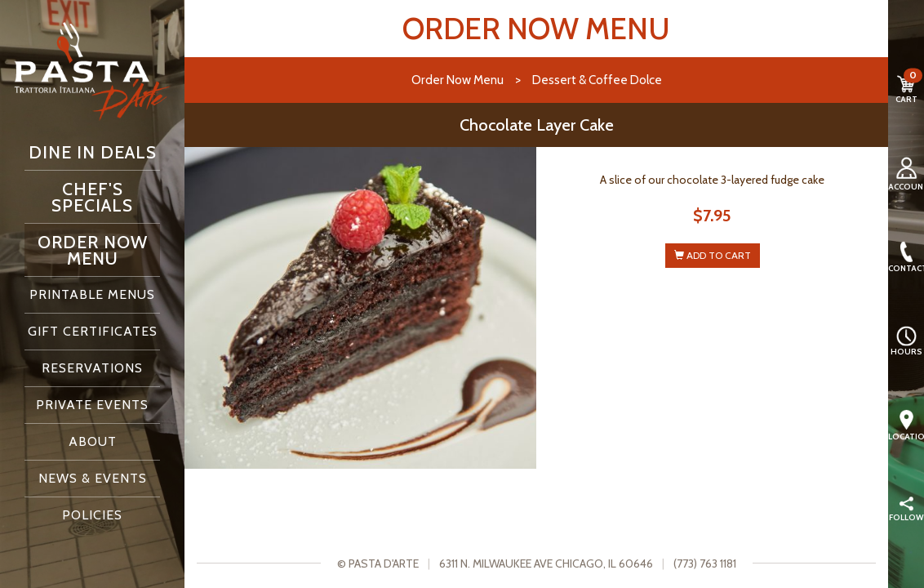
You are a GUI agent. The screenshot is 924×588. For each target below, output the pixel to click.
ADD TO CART (713, 255)
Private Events (92, 405)
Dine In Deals (93, 152)
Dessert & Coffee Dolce (597, 80)
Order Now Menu (93, 250)
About (93, 441)
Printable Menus (92, 294)
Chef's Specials (92, 197)
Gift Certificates (93, 331)
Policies (92, 515)
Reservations (92, 368)
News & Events (93, 478)
